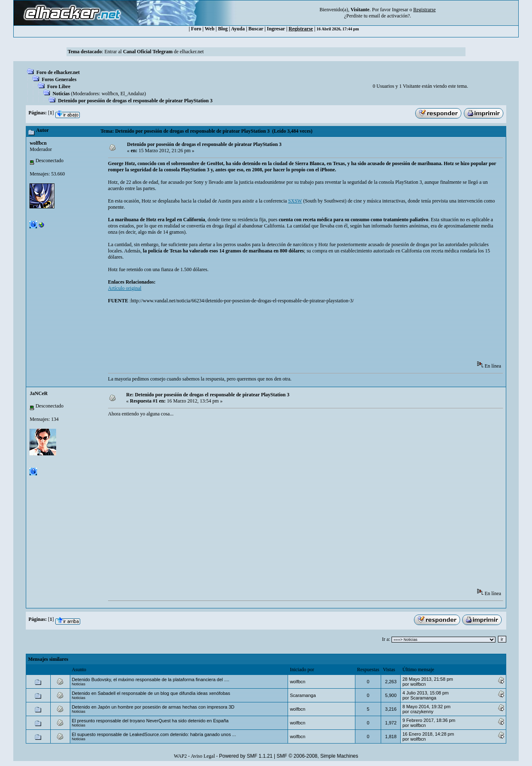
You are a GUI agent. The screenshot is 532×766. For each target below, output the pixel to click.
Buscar (256, 29)
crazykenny (422, 712)
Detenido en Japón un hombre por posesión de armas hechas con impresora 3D (153, 707)
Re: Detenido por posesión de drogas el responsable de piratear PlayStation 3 (208, 395)
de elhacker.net (188, 52)
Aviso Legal (203, 756)
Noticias (61, 94)
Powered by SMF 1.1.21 (246, 756)
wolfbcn (110, 94)
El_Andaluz (132, 94)
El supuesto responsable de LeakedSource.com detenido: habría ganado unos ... (154, 734)
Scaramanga (303, 695)
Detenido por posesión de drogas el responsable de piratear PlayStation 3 (135, 101)
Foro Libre (59, 86)
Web (210, 29)
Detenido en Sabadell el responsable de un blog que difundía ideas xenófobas (151, 693)
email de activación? (389, 16)
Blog (223, 29)
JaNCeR (38, 393)
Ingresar (400, 10)
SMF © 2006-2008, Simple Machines (318, 756)
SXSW (295, 201)
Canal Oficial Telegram (148, 52)
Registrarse (301, 29)
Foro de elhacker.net (58, 72)
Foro (196, 29)
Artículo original (125, 288)
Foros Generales (59, 79)
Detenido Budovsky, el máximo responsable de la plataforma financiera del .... (151, 680)
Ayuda (238, 29)
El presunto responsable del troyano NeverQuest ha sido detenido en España (150, 721)
